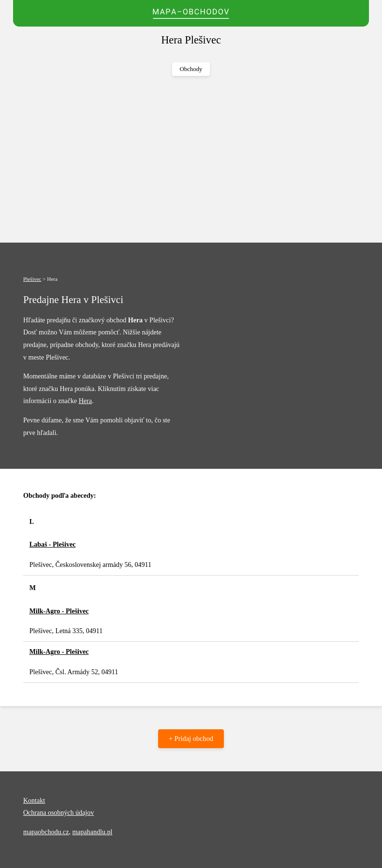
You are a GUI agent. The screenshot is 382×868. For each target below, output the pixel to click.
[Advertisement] (191, 159)
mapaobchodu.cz (46, 832)
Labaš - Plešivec (53, 544)
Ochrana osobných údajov (59, 813)
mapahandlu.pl (92, 832)
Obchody (191, 69)
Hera (85, 401)
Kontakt (34, 801)
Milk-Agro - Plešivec (59, 611)
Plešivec (32, 279)
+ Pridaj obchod (191, 738)
